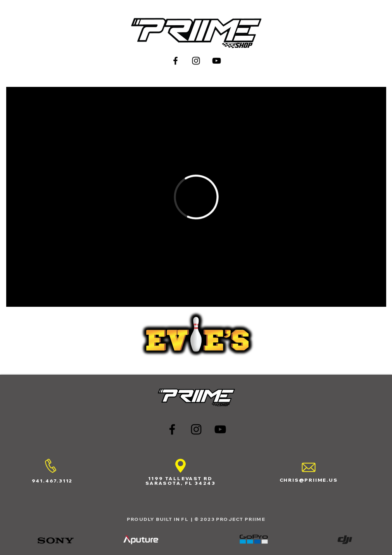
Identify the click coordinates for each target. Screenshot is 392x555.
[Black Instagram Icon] (196, 61)
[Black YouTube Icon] (217, 61)
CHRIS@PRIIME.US (309, 480)
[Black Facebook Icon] (175, 61)
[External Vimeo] (196, 197)
